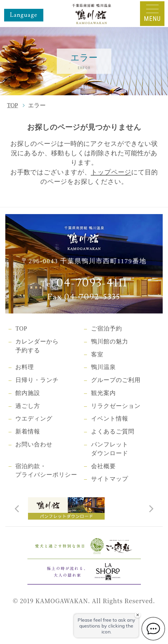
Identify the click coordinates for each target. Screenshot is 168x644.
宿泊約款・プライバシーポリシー (46, 471)
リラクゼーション (116, 406)
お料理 (25, 367)
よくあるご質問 (113, 431)
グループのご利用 (116, 380)
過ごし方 (28, 406)
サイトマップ (110, 479)
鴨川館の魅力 (110, 341)
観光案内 (103, 393)
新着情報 (28, 431)
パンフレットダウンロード (110, 449)
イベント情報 (110, 418)
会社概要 (103, 466)
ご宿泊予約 (107, 328)
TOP (13, 105)
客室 (97, 354)
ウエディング (34, 418)
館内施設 (28, 393)
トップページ (111, 172)
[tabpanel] (84, 508)
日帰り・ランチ (37, 380)
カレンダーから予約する (37, 346)
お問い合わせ (34, 444)
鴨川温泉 (103, 367)
